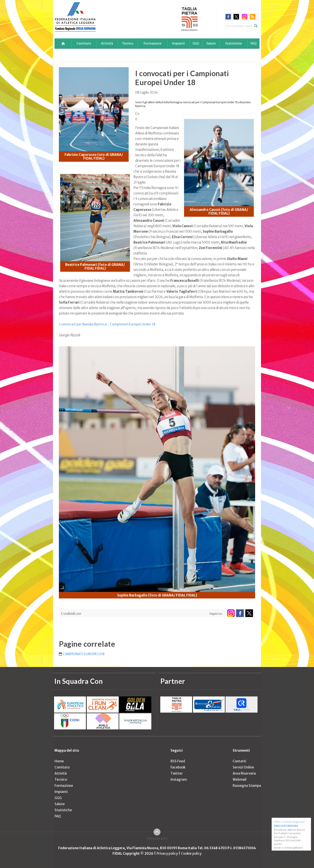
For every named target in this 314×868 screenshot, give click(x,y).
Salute (211, 43)
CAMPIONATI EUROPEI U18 (84, 654)
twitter (236, 17)
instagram (245, 17)
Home (59, 761)
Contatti (239, 761)
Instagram (179, 779)
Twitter (177, 773)
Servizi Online (243, 767)
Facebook (178, 767)
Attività (107, 43)
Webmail (240, 779)
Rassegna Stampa (247, 786)
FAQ (253, 43)
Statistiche (234, 43)
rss (253, 17)
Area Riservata (244, 773)
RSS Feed (178, 761)
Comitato (84, 43)
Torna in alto (157, 838)
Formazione (153, 43)
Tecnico (128, 43)
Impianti (178, 43)
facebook (228, 17)
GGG (196, 43)
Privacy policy (167, 853)
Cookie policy (191, 853)
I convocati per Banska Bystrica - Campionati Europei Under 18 (107, 324)
